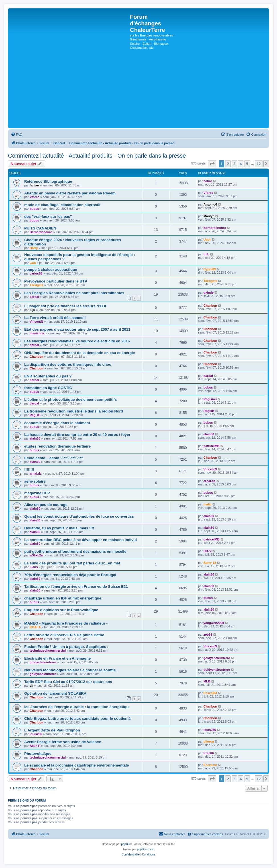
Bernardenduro (41, 232)
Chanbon (210, 306)
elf (31, 686)
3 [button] (234, 164)
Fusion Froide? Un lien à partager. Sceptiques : (66, 647)
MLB (207, 681)
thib (206, 254)
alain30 (35, 438)
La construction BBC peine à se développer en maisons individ (81, 540)
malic (207, 504)
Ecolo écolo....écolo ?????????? (54, 458)
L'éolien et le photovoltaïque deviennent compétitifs (71, 400)
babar (208, 181)
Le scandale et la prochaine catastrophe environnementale (77, 765)
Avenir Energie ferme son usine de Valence (63, 742)
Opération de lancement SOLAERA (55, 693)
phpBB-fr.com (146, 849)
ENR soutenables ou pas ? (48, 376)
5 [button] (247, 164)
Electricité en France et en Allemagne (57, 658)
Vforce (34, 197)
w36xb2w (36, 555)
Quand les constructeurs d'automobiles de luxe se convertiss (79, 516)
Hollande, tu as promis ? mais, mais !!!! (59, 528)
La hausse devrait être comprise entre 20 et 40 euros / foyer (77, 435)
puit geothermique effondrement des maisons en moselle (75, 551)
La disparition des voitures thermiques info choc (68, 364)
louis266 (36, 734)
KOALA (35, 627)
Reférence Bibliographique (48, 181)
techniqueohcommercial (48, 651)
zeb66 (208, 635)
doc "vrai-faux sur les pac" (48, 217)
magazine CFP (37, 493)
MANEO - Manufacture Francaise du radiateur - (66, 623)
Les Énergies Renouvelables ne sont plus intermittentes (74, 293)
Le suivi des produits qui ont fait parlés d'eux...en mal (72, 563)
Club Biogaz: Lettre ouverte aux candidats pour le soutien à (77, 718)
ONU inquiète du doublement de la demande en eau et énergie (80, 353)
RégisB (35, 415)
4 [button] (241, 164)
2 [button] (228, 164)
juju (32, 310)
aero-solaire (35, 481)
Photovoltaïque (38, 754)
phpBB (125, 844)
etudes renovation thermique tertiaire (57, 446)
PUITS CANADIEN (40, 228)
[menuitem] (17, 135)
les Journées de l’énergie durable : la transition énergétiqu (76, 707)
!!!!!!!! (29, 470)
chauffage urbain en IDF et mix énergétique (63, 598)
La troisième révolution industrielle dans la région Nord (74, 411)
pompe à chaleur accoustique (51, 270)
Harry (34, 248)
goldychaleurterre (43, 662)
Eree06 (209, 753)
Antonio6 (210, 204)
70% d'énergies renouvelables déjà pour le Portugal (70, 575)
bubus (34, 209)
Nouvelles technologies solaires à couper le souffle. (71, 670)
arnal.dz (36, 473)
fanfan (34, 185)
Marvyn (209, 216)
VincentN (36, 322)
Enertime (210, 765)
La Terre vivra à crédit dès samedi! (55, 318)
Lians (34, 567)
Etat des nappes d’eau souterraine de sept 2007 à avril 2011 (77, 329)
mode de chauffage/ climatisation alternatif (62, 205)
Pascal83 (210, 693)
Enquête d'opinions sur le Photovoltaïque (61, 610)
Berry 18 (210, 563)
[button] (212, 164)
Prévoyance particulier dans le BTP (56, 281)
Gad (33, 263)
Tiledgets (36, 285)
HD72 (207, 551)
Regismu (210, 399)
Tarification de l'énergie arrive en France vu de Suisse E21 (76, 587)
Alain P (35, 746)
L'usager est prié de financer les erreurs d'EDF (66, 306)
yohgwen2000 (214, 623)
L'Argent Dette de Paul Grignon (52, 730)
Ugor (207, 239)
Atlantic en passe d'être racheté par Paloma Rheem (70, 193)
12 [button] (259, 164)
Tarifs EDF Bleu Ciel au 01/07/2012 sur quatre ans (68, 682)
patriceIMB (211, 446)
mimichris (37, 333)
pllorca (209, 741)
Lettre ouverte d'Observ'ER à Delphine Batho (64, 635)
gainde (208, 292)
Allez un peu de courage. (46, 505)
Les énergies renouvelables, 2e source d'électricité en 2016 (77, 341)
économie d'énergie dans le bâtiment (57, 423)
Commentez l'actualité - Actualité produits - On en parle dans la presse (97, 156)
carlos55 (36, 273)
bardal (34, 297)
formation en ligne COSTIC (48, 388)
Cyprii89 (210, 269)
